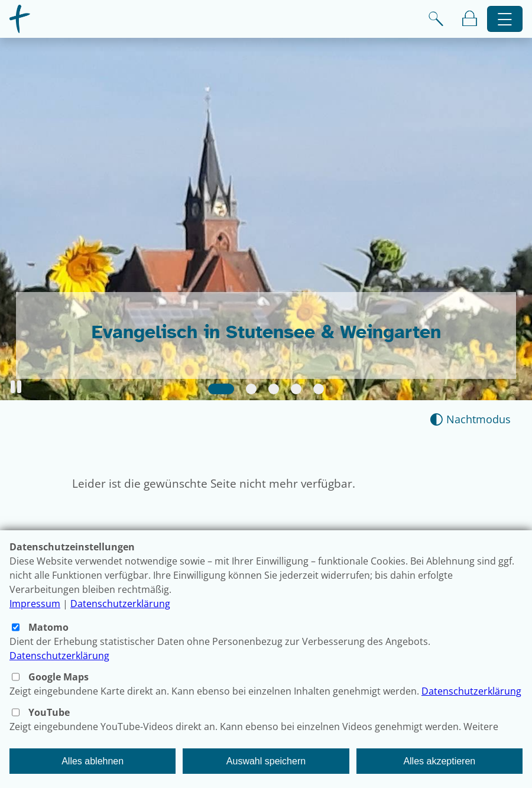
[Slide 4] (296, 389)
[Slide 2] (251, 389)
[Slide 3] (274, 389)
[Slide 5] (319, 389)
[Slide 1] (221, 389)
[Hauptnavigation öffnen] (505, 19)
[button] (16, 387)
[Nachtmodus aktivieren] (470, 419)
